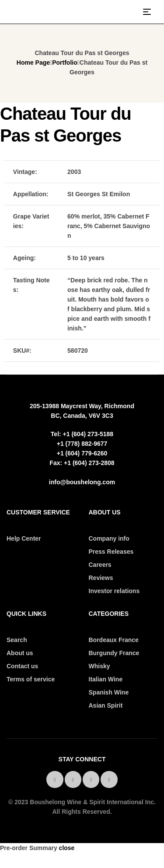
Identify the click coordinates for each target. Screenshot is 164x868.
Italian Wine (106, 679)
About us (20, 653)
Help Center (24, 538)
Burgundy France (114, 653)
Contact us (22, 666)
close (67, 848)
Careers (100, 565)
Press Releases (111, 552)
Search (17, 640)
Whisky (99, 666)
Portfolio (65, 62)
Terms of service (31, 679)
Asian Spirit (106, 705)
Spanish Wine (109, 692)
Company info (109, 538)
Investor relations (114, 591)
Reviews (101, 578)
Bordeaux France (114, 640)
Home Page (33, 62)
